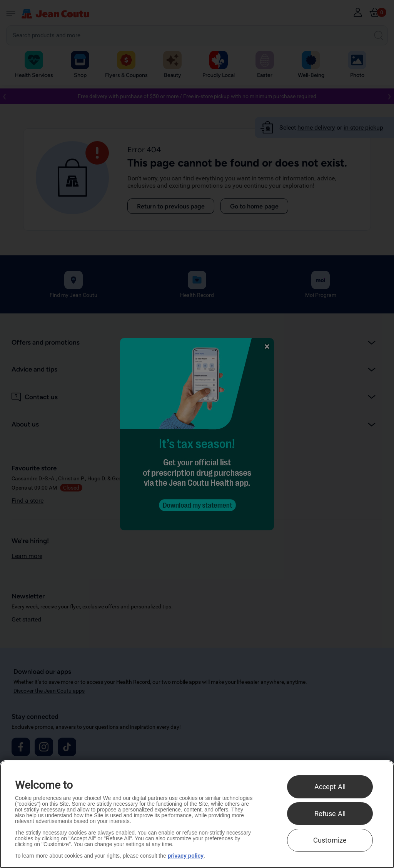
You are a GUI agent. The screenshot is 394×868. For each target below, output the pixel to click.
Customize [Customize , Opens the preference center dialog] (330, 840)
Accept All (330, 787)
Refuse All (330, 814)
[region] (197, 814)
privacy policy (186, 856)
